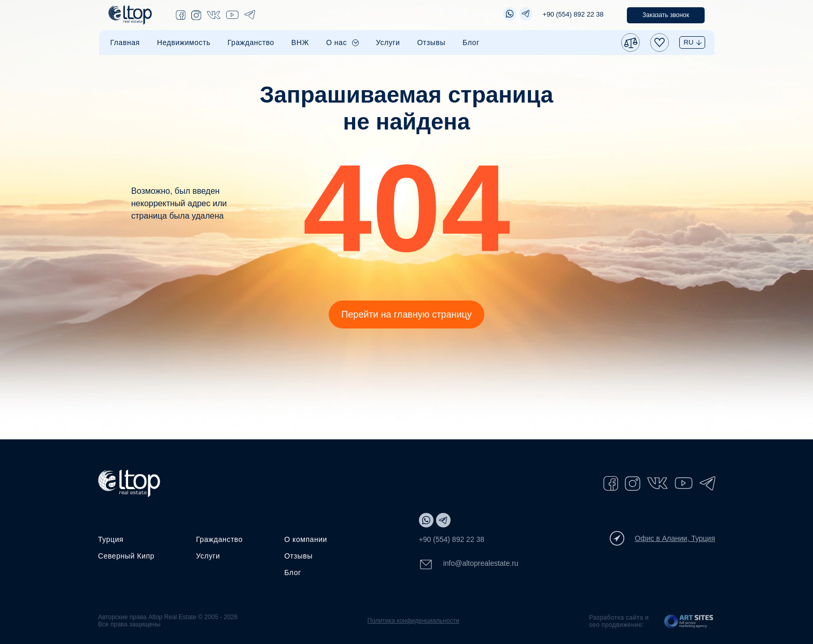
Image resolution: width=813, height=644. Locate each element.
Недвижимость (184, 42)
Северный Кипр (126, 556)
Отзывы (431, 42)
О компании (306, 539)
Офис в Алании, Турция (662, 538)
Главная (125, 42)
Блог (471, 42)
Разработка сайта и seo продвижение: (619, 621)
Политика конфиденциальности (413, 621)
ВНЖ (300, 42)
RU (689, 42)
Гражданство (251, 42)
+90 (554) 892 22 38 (573, 14)
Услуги (388, 42)
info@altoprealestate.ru (469, 564)
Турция (111, 539)
